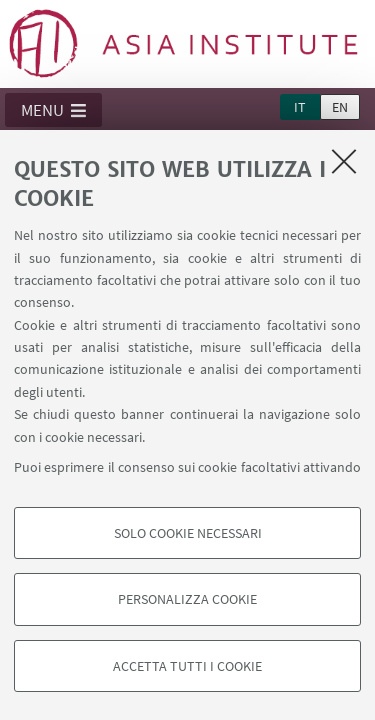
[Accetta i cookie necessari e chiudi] (344, 161)
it (300, 107)
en (340, 107)
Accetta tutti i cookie (187, 666)
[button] (53, 110)
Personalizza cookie (187, 599)
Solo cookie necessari (188, 533)
